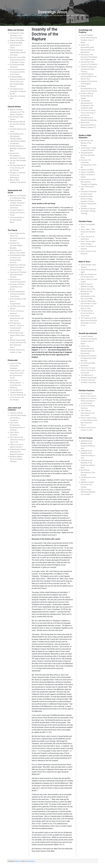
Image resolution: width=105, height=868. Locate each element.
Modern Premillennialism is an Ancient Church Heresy (89, 89)
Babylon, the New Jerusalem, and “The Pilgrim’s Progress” (17, 112)
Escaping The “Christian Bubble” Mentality (16, 246)
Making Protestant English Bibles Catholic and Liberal (18, 53)
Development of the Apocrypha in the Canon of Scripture (17, 36)
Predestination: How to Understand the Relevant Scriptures (18, 452)
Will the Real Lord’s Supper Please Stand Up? (17, 335)
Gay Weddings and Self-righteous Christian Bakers (16, 136)
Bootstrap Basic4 (30, 861)
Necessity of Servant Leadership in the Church (17, 287)
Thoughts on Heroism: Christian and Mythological (18, 175)
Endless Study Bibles (17, 40)
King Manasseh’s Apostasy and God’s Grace (88, 155)
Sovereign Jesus (52, 12)
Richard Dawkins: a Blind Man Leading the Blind (18, 148)
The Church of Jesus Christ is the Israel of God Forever (88, 113)
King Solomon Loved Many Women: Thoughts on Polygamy (89, 182)
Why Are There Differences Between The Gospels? (88, 492)
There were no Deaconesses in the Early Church (17, 318)
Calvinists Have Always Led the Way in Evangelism (18, 418)
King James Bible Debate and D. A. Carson (16, 45)
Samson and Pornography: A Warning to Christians (17, 156)
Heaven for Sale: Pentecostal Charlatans (16, 366)
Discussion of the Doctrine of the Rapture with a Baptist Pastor (89, 57)
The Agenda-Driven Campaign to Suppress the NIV (18, 91)
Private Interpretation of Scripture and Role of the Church (17, 72)
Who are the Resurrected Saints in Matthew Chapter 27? (88, 125)
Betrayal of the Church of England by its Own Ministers (89, 358)
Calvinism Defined (16, 413)
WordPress (17, 861)
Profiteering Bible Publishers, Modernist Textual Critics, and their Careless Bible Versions (17, 82)
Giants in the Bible (87, 170)
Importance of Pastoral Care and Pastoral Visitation (18, 275)
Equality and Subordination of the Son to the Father (88, 296)
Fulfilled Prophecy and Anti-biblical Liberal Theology (89, 69)
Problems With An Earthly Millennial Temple (87, 96)
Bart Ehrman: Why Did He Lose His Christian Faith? (17, 124)
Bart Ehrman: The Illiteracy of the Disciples (87, 143)
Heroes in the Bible (87, 172)
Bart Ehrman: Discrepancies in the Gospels (88, 473)
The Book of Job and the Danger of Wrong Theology (88, 211)
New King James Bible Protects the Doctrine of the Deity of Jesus (18, 60)
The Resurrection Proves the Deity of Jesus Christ (87, 313)
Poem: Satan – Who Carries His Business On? (88, 232)
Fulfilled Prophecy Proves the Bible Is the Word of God (89, 76)
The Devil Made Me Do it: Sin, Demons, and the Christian (18, 168)
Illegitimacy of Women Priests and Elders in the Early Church (18, 267)
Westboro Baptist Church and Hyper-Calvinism (16, 459)
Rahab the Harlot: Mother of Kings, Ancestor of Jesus (87, 199)
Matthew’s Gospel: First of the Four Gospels (87, 485)
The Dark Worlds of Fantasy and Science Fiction (17, 213)
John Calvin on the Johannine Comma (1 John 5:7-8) (17, 440)
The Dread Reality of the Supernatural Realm (17, 220)
